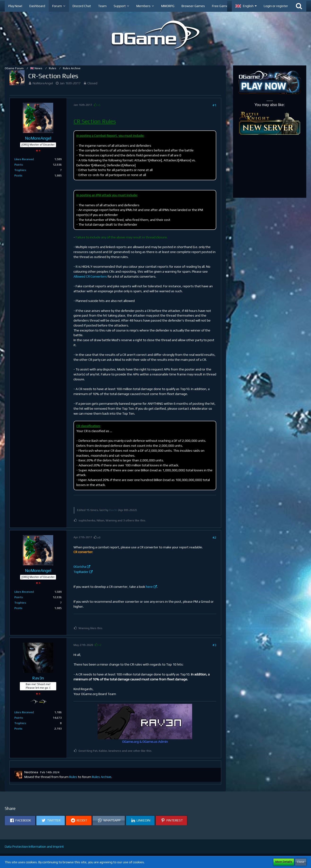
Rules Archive (102, 777)
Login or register (276, 6)
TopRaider (81, 572)
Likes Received (24, 159)
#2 (214, 537)
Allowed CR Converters (90, 276)
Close (301, 862)
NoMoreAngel (43, 83)
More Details (284, 862)
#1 (214, 105)
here (149, 587)
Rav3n (113, 510)
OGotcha (80, 567)
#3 (214, 645)
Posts (18, 176)
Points (19, 165)
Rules (73, 777)
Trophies (20, 170)
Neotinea (31, 772)
